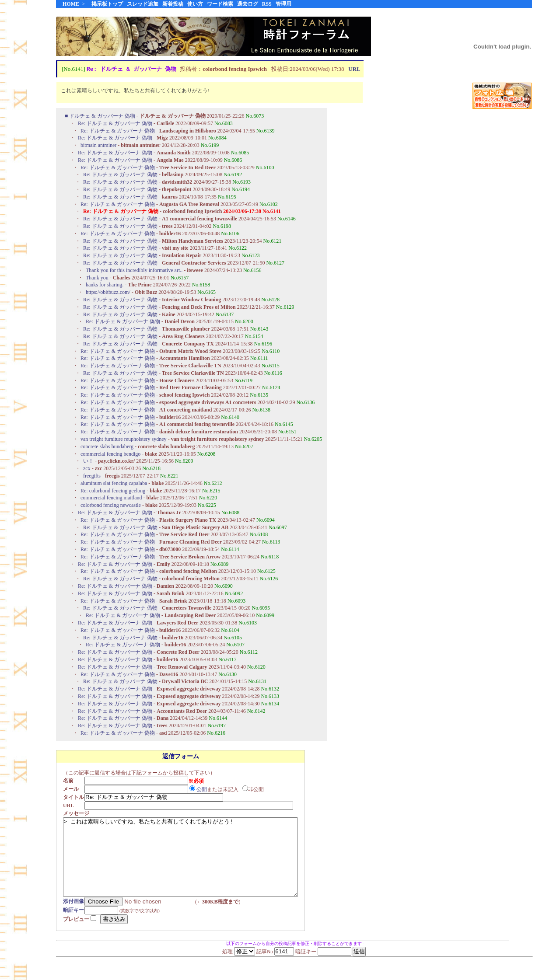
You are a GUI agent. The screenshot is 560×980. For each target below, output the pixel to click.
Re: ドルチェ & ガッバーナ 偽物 (116, 124)
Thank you (97, 278)
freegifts (92, 476)
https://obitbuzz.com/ (108, 293)
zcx (87, 469)
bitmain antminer (98, 146)
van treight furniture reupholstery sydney (124, 439)
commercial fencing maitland (111, 498)
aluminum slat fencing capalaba (114, 484)
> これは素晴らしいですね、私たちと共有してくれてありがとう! (195, 865)
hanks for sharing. (105, 285)
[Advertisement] (502, 253)
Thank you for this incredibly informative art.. (134, 271)
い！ (88, 461)
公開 (204, 790)
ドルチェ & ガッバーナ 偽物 (103, 116)
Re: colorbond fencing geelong (113, 491)
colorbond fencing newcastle (111, 506)
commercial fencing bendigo (110, 454)
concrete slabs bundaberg (107, 447)
